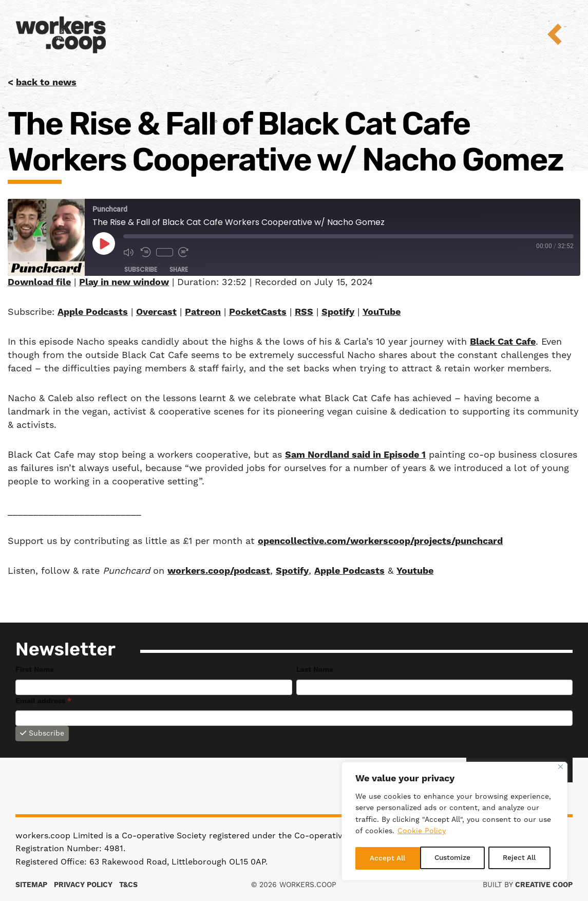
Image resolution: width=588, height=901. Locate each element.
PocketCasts (258, 312)
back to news (46, 82)
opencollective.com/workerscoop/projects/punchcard (380, 541)
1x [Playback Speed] (165, 252)
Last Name (315, 670)
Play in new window (124, 282)
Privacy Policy (83, 885)
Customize (388, 858)
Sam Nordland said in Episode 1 (355, 455)
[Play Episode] (104, 243)
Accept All (522, 858)
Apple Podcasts (93, 312)
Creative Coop (544, 885)
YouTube (382, 312)
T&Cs (128, 885)
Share (179, 269)
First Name (35, 670)
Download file (39, 282)
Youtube (415, 571)
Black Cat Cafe (503, 342)
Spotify (338, 312)
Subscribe (141, 269)
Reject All (455, 858)
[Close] (561, 768)
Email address (43, 701)
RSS (304, 312)
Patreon (203, 312)
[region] (454, 822)
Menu (562, 34)
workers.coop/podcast (219, 571)
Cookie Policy (422, 833)
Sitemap (31, 885)
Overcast (156, 312)
